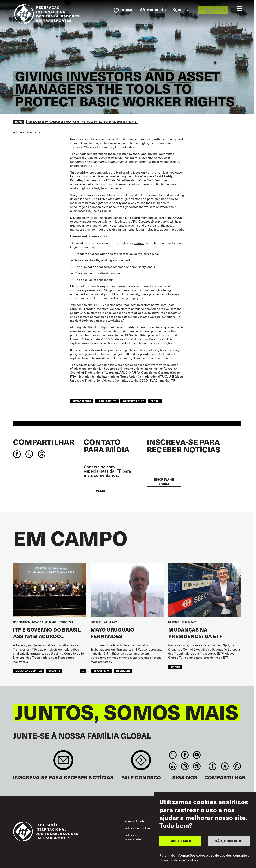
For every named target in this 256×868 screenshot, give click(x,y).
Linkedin (173, 766)
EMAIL (101, 491)
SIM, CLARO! (180, 842)
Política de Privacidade (133, 837)
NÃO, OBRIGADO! (229, 842)
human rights (82, 401)
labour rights (107, 401)
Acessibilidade (134, 821)
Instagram (185, 766)
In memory (123, 671)
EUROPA (175, 667)
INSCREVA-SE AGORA (164, 482)
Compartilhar (44, 442)
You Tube (197, 755)
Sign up (63, 762)
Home (19, 122)
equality (54, 671)
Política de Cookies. (184, 861)
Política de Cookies (137, 828)
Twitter (173, 755)
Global (155, 401)
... (83, 671)
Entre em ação (210, 10)
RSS (197, 766)
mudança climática (29, 671)
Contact (141, 762)
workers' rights (133, 401)
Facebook (185, 755)
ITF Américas (101, 671)
